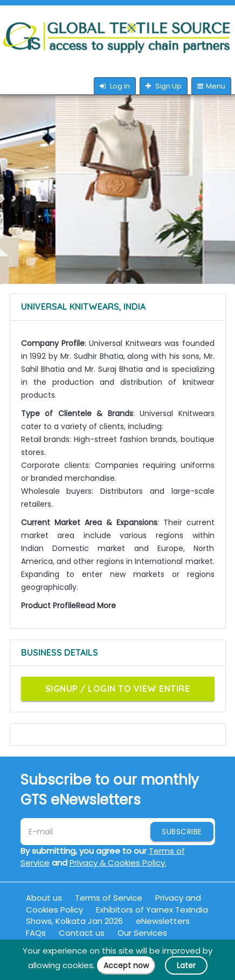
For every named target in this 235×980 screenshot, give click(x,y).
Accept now (126, 965)
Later (186, 965)
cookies (78, 965)
